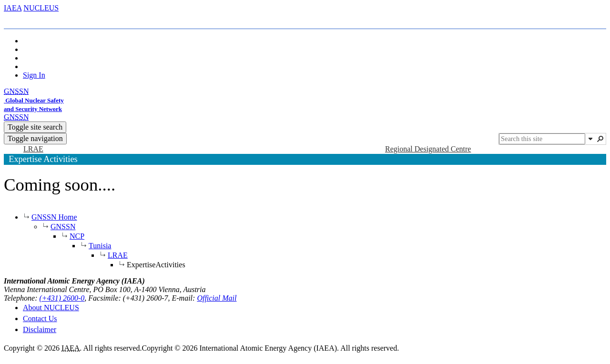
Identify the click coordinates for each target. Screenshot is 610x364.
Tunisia (100, 246)
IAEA (13, 8)
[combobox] (542, 139)
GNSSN (63, 227)
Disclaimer (40, 329)
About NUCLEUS (51, 308)
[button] (590, 139)
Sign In (34, 75)
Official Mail (217, 298)
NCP (77, 236)
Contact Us (40, 318)
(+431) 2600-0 (62, 298)
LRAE (118, 255)
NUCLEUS (41, 8)
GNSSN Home (54, 217)
